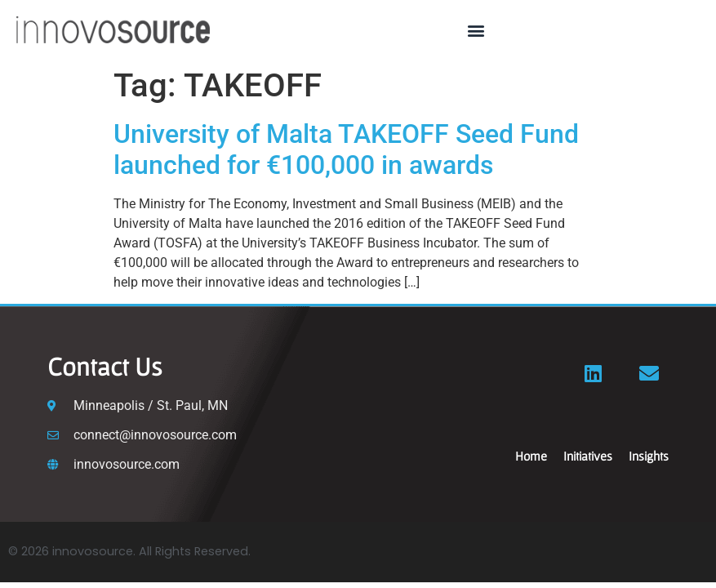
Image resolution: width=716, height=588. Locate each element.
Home (531, 456)
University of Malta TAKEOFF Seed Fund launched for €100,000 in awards (346, 149)
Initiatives (588, 456)
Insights (649, 456)
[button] (476, 30)
